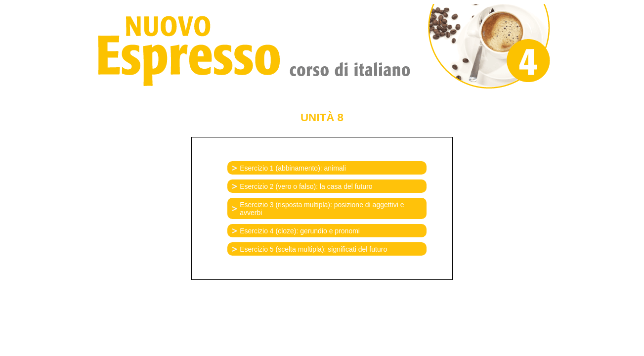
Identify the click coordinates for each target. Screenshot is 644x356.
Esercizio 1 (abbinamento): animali (293, 168)
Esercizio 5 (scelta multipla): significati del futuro (313, 249)
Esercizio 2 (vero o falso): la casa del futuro (306, 186)
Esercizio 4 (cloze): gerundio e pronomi (300, 231)
